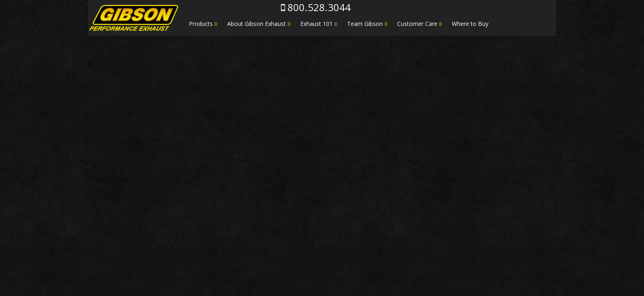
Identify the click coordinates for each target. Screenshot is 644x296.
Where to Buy (470, 24)
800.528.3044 (316, 7)
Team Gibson (365, 24)
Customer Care (417, 24)
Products (201, 24)
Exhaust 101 (316, 24)
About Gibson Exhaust (256, 24)
